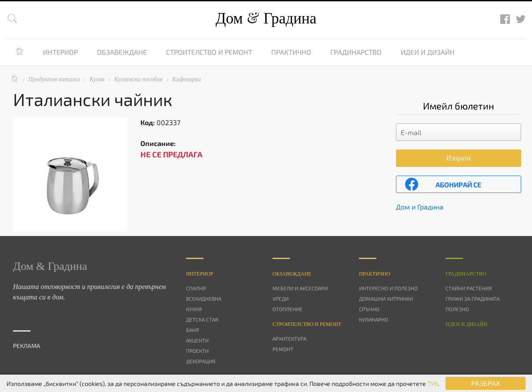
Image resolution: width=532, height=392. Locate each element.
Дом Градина (266, 18)
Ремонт (283, 349)
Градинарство (356, 52)
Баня (192, 330)
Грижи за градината (472, 299)
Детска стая (202, 319)
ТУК (432, 384)
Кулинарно (374, 319)
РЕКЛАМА (27, 346)
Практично (291, 52)
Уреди (281, 299)
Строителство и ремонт (209, 52)
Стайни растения (469, 288)
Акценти (197, 340)
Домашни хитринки (386, 299)
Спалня (196, 288)
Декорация (201, 361)
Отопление (288, 309)
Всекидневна (204, 299)
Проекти (197, 351)
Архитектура (289, 339)
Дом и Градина (420, 207)
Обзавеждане (122, 52)
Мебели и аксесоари (300, 288)
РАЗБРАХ (486, 383)
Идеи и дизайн (428, 52)
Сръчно (369, 309)
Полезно (457, 309)
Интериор (60, 52)
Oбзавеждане (292, 274)
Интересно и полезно (388, 288)
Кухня (194, 309)
